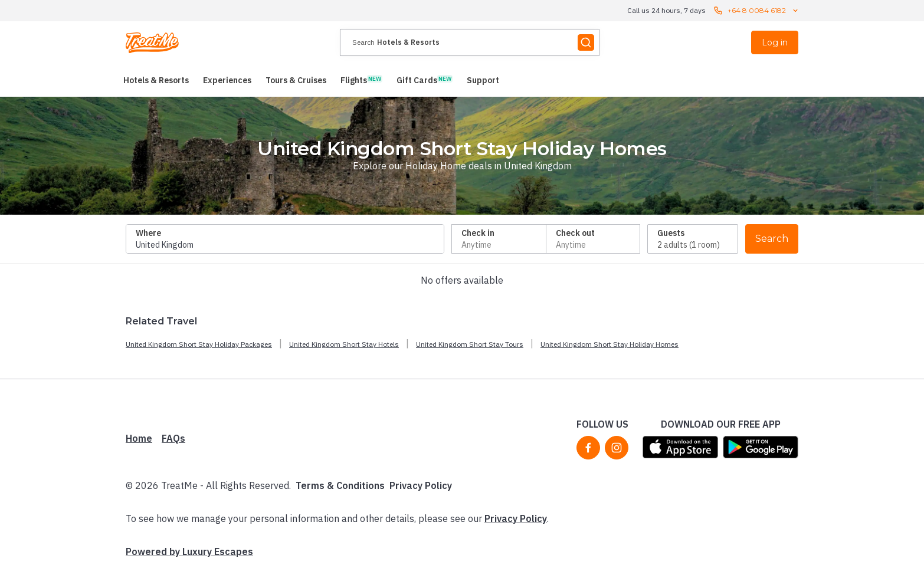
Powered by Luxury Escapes (189, 551)
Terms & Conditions (340, 485)
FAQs (173, 438)
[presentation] (470, 42)
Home (139, 438)
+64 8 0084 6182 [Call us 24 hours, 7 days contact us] (757, 11)
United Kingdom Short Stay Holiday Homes (610, 344)
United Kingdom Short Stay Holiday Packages (199, 344)
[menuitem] (156, 80)
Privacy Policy (421, 485)
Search (772, 239)
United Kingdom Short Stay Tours (470, 344)
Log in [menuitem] (775, 42)
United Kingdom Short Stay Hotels (344, 344)
